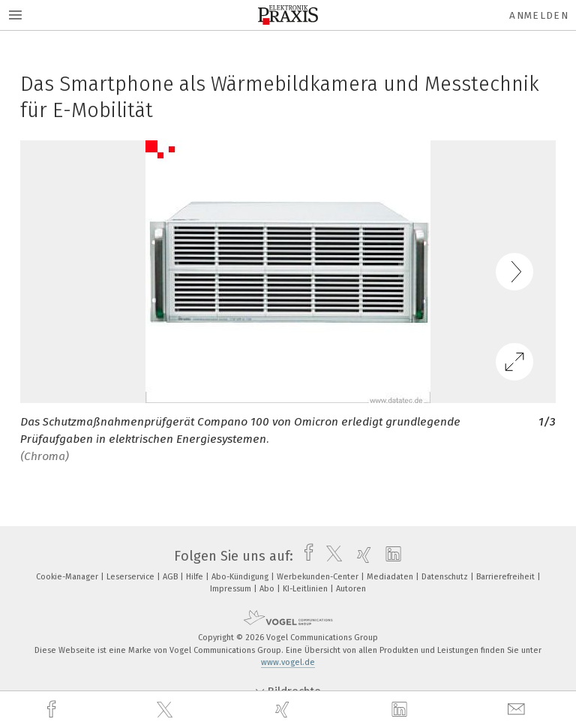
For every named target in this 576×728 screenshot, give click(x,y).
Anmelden (539, 15)
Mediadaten (391, 577)
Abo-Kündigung (241, 577)
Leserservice (132, 577)
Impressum (232, 589)
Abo (268, 589)
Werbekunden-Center (319, 577)
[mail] (518, 710)
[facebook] (53, 710)
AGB (171, 577)
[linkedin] (401, 710)
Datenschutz (446, 577)
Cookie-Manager (68, 577)
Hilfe (196, 577)
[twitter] (166, 710)
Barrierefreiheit (507, 577)
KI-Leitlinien (306, 589)
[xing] (284, 710)
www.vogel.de (288, 662)
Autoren (351, 589)
